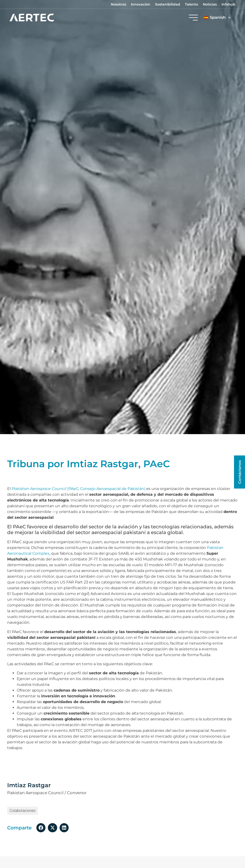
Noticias (210, 4)
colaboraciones (23, 811)
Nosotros (118, 4)
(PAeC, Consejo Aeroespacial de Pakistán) (78, 489)
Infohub (228, 4)
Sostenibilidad (168, 4)
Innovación (141, 4)
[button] (41, 828)
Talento (192, 4)
